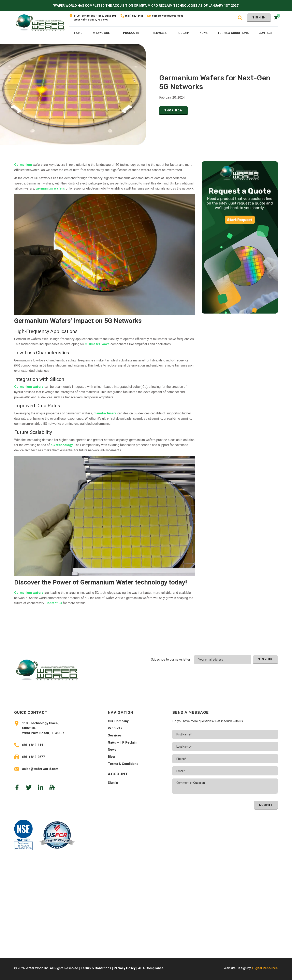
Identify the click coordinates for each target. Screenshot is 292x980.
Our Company (118, 721)
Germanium (23, 165)
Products (131, 33)
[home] (40, 27)
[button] (131, 34)
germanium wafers (50, 188)
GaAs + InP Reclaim (123, 742)
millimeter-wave (97, 344)
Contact (266, 33)
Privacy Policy (125, 968)
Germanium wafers (29, 387)
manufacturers (105, 413)
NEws (203, 33)
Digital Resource (265, 968)
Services (115, 735)
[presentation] (251, 675)
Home (78, 33)
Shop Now (173, 111)
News (112, 750)
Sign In (259, 18)
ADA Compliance (151, 968)
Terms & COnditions (233, 33)
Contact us (54, 603)
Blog (111, 757)
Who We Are (101, 33)
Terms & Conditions (123, 764)
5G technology (62, 445)
